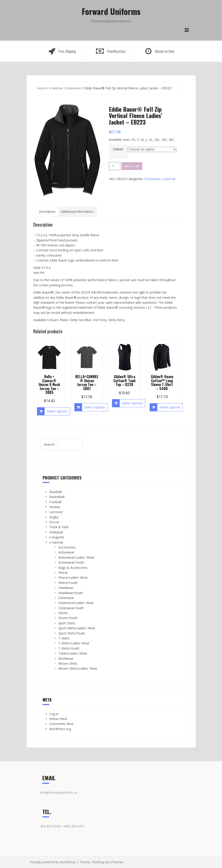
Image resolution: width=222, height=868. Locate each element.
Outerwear (74, 88)
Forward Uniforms (111, 11)
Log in (54, 714)
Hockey (55, 507)
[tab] (47, 212)
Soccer (54, 522)
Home (41, 88)
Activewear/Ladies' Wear (76, 557)
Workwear (66, 659)
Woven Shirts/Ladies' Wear (78, 668)
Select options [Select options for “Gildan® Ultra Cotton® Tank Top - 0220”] (132, 403)
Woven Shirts (68, 663)
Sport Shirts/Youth (72, 633)
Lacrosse (56, 512)
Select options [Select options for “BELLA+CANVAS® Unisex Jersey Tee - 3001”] (95, 407)
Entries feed (58, 719)
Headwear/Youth (71, 593)
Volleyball (56, 532)
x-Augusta (57, 537)
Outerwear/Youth (71, 608)
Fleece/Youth (68, 583)
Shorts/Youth (68, 618)
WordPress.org (60, 729)
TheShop (98, 862)
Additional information (77, 212)
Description (47, 212)
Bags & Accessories (73, 568)
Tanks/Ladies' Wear (73, 653)
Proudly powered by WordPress (53, 862)
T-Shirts (64, 638)
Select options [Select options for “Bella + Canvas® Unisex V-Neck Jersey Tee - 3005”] (57, 411)
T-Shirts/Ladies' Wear (74, 643)
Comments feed (61, 724)
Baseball (56, 492)
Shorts (63, 613)
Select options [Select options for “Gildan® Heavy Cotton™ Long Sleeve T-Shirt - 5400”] (170, 407)
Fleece (63, 573)
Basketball (57, 497)
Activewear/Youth (71, 562)
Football (55, 502)
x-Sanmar (56, 88)
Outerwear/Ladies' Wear (76, 603)
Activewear (66, 552)
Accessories (67, 547)
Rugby (54, 517)
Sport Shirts (67, 623)
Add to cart (132, 166)
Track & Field (59, 527)
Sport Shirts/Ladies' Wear (77, 628)
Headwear (66, 588)
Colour (118, 149)
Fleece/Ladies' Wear (73, 578)
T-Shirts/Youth (69, 648)
